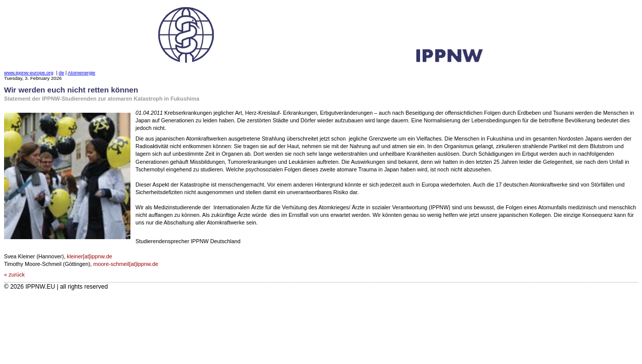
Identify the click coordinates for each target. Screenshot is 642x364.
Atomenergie (81, 73)
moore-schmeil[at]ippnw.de (126, 264)
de (61, 73)
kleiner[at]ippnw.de (89, 256)
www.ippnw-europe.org (29, 73)
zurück (17, 275)
